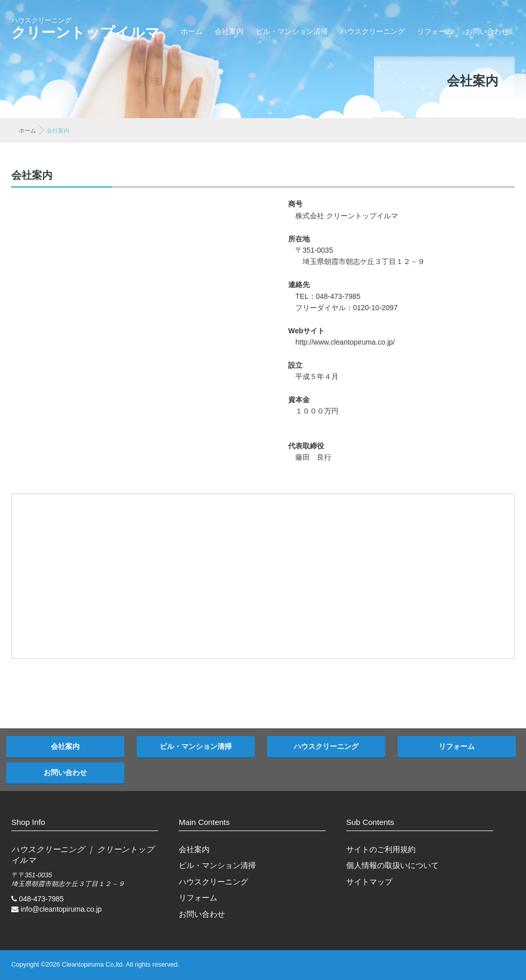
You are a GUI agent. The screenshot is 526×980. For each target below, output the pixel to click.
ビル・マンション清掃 (292, 31)
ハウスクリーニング (372, 31)
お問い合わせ (487, 31)
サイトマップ (369, 882)
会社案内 (229, 31)
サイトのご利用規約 (381, 849)
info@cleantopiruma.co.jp (61, 909)
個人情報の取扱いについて (392, 865)
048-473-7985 (41, 899)
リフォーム (435, 31)
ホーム (192, 31)
